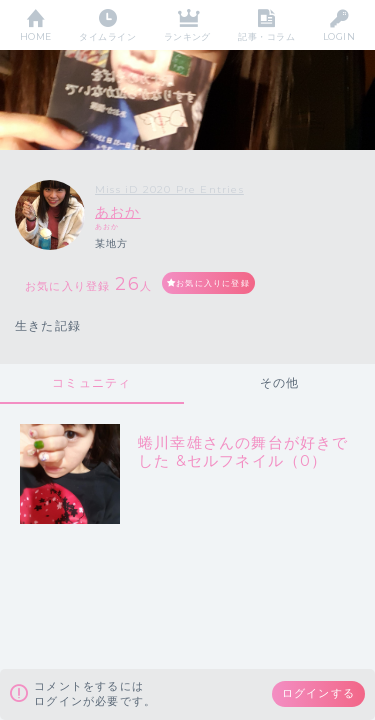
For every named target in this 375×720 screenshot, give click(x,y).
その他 (280, 382)
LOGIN (339, 36)
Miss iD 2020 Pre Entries (169, 189)
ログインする (318, 693)
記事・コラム (266, 36)
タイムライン (107, 36)
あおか (118, 212)
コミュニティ (91, 382)
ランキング (187, 36)
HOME (36, 36)
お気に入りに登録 (213, 283)
